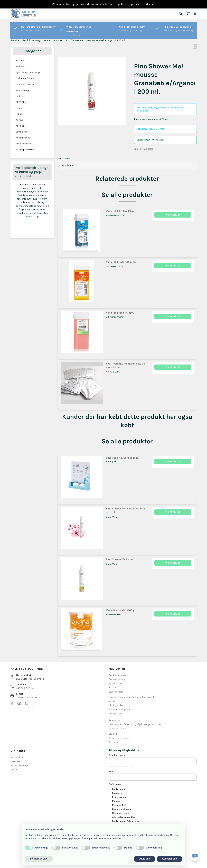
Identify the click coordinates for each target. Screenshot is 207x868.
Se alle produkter (25, 150)
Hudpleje (20, 96)
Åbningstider (116, 705)
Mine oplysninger (20, 765)
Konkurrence (23, 138)
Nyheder (20, 60)
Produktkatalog (117, 675)
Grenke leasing (117, 679)
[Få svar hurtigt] (195, 856)
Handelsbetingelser (119, 710)
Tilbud (19, 114)
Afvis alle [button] (144, 859)
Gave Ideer (21, 132)
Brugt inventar (24, 144)
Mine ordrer (17, 757)
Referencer (115, 720)
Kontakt (113, 701)
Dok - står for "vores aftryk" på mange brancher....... (136, 724)
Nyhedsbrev (115, 683)
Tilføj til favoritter (144, 149)
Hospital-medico (25, 84)
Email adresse (118, 755)
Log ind (14, 770)
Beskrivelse (65, 158)
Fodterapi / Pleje (25, 78)
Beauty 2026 (115, 714)
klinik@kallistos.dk (27, 698)
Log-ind (113, 734)
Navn (111, 771)
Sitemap (113, 742)
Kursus (20, 120)
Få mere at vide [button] (39, 859)
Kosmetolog (22, 90)
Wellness (21, 66)
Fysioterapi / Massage (28, 72)
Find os (113, 688)
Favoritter (16, 761)
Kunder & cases (117, 729)
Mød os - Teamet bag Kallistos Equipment (131, 697)
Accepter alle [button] (169, 859)
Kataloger (21, 126)
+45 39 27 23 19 (25, 688)
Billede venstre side (119, 738)
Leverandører (116, 692)
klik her (150, 4)
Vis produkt (173, 215)
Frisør (19, 108)
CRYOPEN (21, 102)
